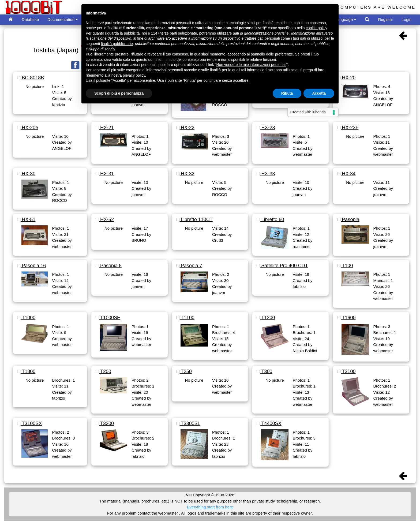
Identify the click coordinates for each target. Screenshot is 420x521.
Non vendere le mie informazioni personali (251, 65)
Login (406, 19)
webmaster (168, 513)
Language (346, 19)
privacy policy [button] (134, 75)
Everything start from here (210, 507)
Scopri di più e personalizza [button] (119, 93)
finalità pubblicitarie (117, 44)
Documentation (63, 19)
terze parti (169, 33)
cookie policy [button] (316, 28)
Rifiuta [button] (287, 93)
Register (385, 19)
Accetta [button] (319, 93)
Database (30, 19)
